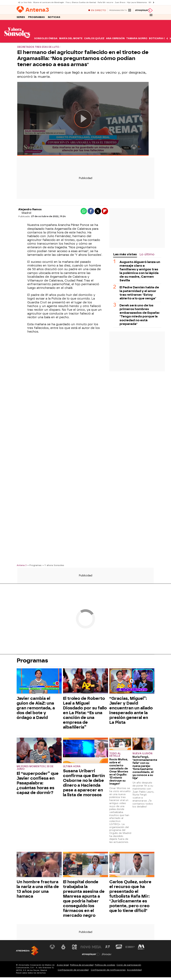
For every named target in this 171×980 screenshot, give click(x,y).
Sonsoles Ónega (46, 39)
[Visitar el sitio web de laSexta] (63, 947)
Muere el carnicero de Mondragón (49, 2)
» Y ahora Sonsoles (53, 565)
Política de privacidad (82, 965)
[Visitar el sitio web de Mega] (97, 947)
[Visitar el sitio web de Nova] (85, 947)
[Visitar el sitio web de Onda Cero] (119, 947)
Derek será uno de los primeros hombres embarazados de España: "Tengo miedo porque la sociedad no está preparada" (140, 315)
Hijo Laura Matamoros (137, 2)
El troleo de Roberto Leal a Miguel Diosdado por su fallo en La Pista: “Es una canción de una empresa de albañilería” (85, 713)
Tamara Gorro (137, 39)
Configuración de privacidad (73, 970)
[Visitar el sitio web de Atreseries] (108, 947)
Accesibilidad (134, 970)
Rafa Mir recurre (105, 2)
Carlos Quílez (94, 39)
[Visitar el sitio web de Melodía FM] (141, 947)
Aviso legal (63, 965)
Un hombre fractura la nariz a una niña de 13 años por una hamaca (38, 889)
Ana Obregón (115, 39)
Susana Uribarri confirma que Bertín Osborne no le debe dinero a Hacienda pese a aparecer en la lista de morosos (84, 783)
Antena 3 (22, 565)
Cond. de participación (129, 965)
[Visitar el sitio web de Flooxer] (107, 955)
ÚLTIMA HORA (72, 767)
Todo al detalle (115, 755)
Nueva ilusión (142, 754)
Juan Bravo (120, 2)
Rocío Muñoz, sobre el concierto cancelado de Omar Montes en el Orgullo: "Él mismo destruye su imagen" (119, 772)
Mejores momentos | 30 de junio (35, 768)
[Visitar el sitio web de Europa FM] (130, 947)
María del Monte (71, 39)
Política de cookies (105, 965)
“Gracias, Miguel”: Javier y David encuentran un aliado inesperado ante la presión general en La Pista (131, 711)
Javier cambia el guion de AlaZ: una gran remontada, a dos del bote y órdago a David (36, 708)
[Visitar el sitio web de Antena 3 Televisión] (52, 947)
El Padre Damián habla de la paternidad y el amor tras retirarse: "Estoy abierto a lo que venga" (139, 293)
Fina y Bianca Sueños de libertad (81, 2)
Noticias (54, 17)
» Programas (35, 565)
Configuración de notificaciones (108, 970)
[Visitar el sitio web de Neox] (74, 947)
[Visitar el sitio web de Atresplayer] (91, 955)
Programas (36, 17)
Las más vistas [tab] (125, 255)
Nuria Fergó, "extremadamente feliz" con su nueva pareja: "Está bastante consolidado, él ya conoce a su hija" (143, 768)
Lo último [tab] (147, 255)
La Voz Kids (26, 2)
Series (21, 17)
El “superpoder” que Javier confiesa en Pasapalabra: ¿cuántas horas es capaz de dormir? (38, 783)
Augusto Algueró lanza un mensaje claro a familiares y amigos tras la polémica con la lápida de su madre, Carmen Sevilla (140, 271)
